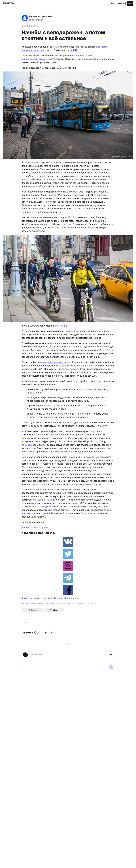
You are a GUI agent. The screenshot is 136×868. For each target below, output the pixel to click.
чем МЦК (73, 50)
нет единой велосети (54, 362)
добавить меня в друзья (35, 528)
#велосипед (71, 598)
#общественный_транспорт (37, 598)
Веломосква (60, 326)
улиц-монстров (89, 366)
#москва (58, 598)
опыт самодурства (42, 506)
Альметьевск (29, 445)
